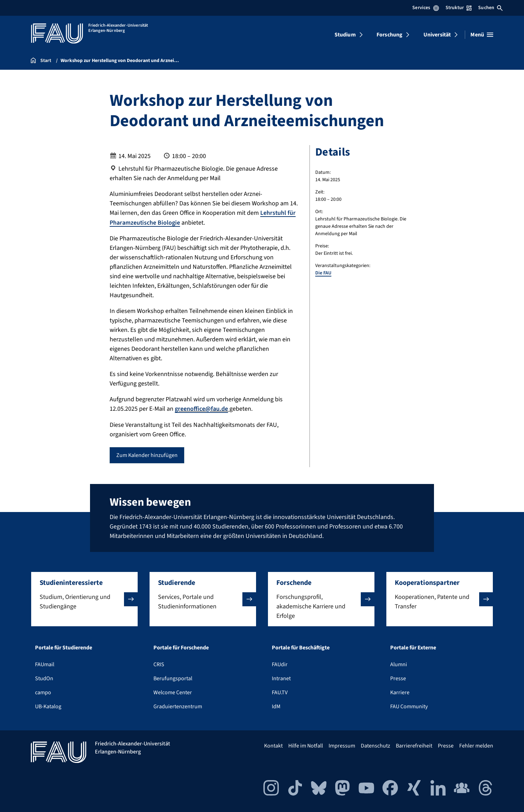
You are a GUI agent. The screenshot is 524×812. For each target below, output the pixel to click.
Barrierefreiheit (414, 745)
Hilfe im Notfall (306, 745)
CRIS (159, 664)
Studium (345, 35)
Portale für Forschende (181, 647)
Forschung (389, 35)
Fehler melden (476, 745)
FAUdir (280, 664)
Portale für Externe (413, 647)
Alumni (399, 664)
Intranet (281, 678)
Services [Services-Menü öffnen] (425, 8)
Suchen (490, 8)
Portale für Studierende (64, 647)
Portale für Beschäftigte (301, 647)
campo (43, 692)
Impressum (342, 745)
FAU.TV (280, 692)
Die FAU (323, 273)
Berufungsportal (173, 678)
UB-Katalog (48, 706)
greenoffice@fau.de (201, 408)
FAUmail (45, 664)
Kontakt (273, 745)
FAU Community (409, 706)
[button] (84, 599)
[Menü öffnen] (482, 35)
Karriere (400, 692)
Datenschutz (375, 745)
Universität (437, 35)
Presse (398, 678)
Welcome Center (173, 692)
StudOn (44, 678)
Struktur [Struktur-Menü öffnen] (458, 8)
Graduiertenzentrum (178, 706)
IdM (276, 706)
